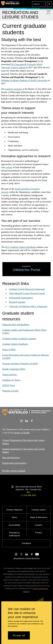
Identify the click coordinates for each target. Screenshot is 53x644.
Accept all (19, 635)
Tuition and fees (10, 374)
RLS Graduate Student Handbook (20, 247)
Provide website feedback (14, 471)
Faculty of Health (22, 433)
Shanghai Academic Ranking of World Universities (24, 80)
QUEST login (8, 385)
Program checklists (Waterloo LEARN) (20, 364)
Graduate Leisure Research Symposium (27, 289)
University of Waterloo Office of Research (28, 306)
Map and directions (11, 458)
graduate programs (14, 89)
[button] (39, 4)
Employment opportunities (14, 463)
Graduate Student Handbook (15, 344)
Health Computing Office (14, 369)
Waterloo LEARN (10, 391)
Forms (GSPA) (9, 349)
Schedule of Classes (11, 380)
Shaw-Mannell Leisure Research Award (27, 293)
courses (9, 167)
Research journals (17, 302)
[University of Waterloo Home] (10, 4)
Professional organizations (21, 298)
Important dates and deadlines (16, 324)
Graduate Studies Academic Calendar (19, 339)
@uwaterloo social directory (26, 558)
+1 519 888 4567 (28, 495)
